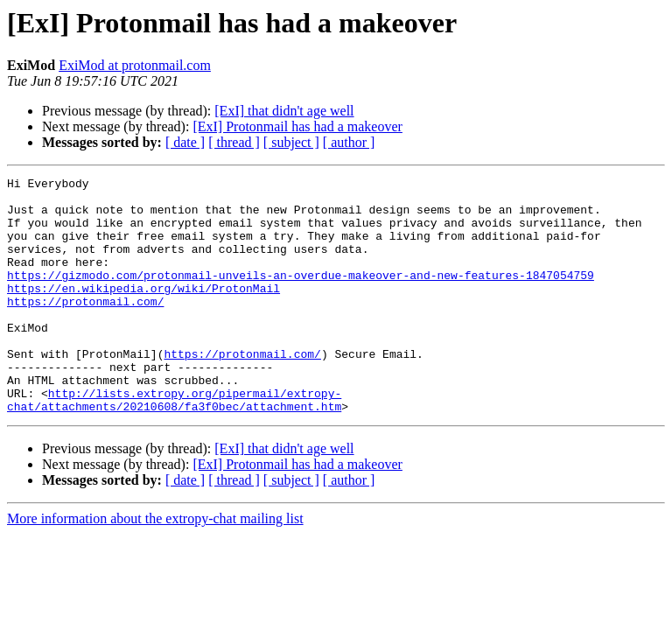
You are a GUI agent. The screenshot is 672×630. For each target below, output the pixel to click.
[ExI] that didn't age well (284, 111)
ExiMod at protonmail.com (135, 65)
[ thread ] (234, 142)
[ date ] (185, 142)
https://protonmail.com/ (85, 327)
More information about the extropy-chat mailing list (155, 566)
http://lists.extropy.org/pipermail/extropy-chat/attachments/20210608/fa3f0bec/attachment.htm (174, 445)
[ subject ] (291, 142)
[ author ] (349, 142)
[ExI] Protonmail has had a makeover (297, 126)
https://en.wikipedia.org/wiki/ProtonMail (143, 311)
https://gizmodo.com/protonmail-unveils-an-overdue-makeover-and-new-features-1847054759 (301, 296)
